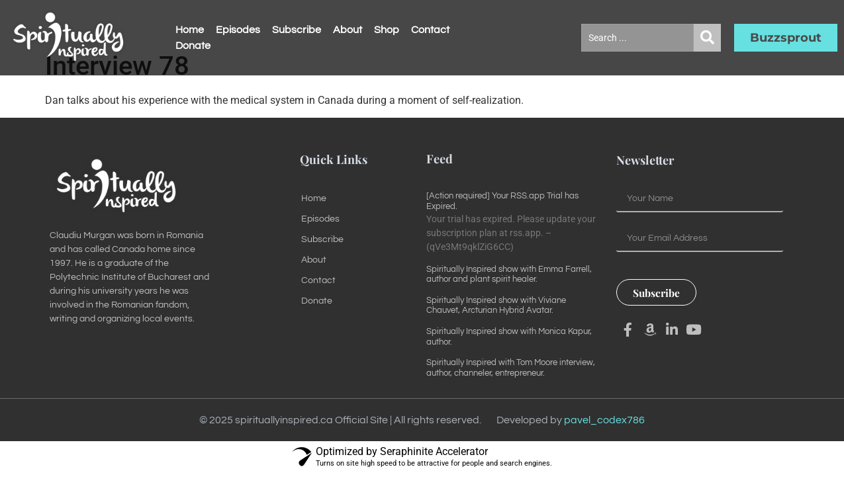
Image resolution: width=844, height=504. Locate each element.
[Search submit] (707, 38)
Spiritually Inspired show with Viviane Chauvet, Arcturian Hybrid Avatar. (496, 336)
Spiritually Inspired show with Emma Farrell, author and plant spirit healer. (509, 305)
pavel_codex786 (604, 451)
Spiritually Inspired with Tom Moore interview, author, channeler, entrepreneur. (511, 399)
